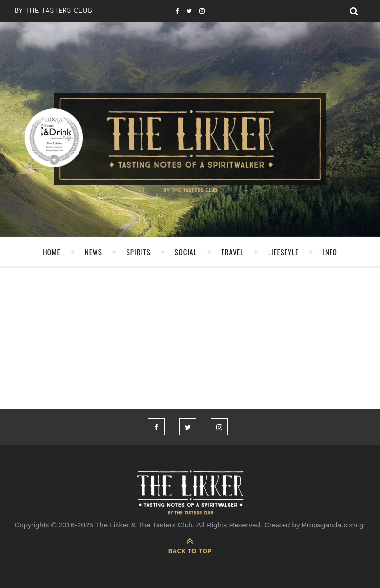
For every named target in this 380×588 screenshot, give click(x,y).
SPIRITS (139, 252)
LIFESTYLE (283, 252)
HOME (52, 252)
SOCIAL (186, 252)
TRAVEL (233, 252)
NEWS (94, 252)
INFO (330, 252)
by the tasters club (54, 11)
